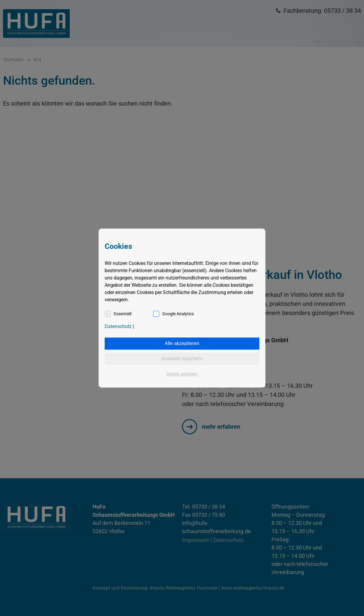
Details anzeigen (182, 374)
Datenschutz (118, 326)
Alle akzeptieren (182, 343)
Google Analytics (178, 314)
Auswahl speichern (182, 359)
